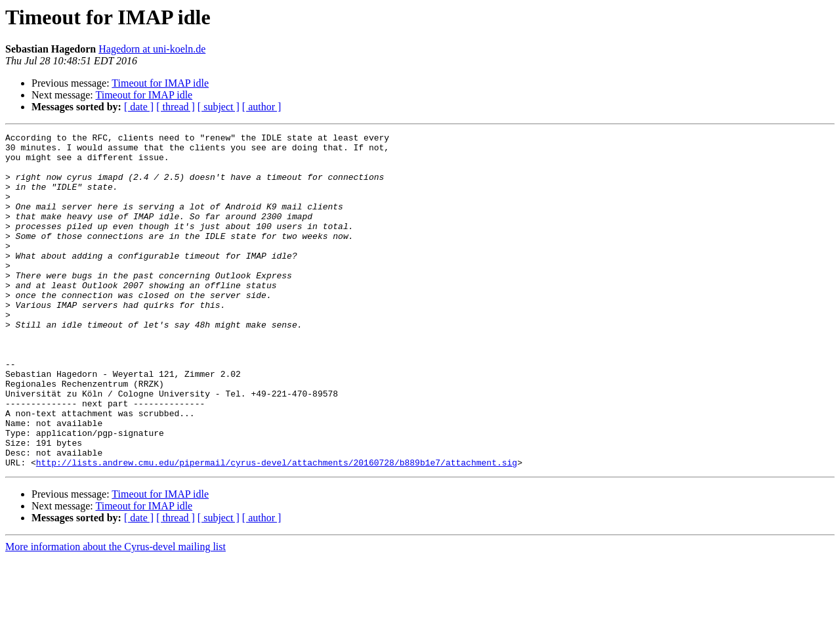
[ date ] (139, 107)
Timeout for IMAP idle (160, 83)
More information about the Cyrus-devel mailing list (115, 614)
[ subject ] (219, 107)
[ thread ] (176, 107)
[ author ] (262, 107)
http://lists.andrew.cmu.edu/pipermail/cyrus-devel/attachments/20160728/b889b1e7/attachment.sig (277, 529)
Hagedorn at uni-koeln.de (152, 49)
